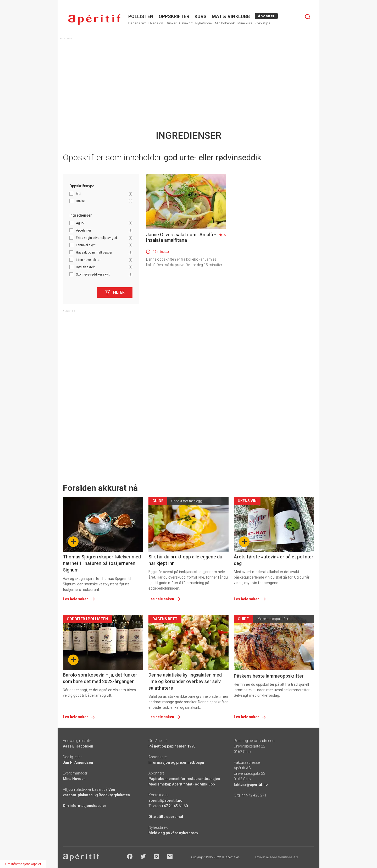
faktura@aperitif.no (251, 784)
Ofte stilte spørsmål (166, 817)
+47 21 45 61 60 (175, 806)
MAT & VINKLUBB (231, 16)
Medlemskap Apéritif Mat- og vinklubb (182, 784)
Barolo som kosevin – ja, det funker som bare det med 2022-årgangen (100, 678)
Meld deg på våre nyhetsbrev (173, 833)
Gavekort (186, 23)
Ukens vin (156, 23)
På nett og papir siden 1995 (172, 746)
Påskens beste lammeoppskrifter (269, 676)
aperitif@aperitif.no (165, 800)
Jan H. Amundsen (78, 762)
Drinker (171, 23)
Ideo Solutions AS (284, 857)
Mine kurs (245, 23)
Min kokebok (225, 23)
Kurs (201, 16)
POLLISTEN (141, 16)
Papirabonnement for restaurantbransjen (184, 779)
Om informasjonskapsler (85, 806)
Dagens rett (137, 23)
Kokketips (262, 23)
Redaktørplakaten (114, 795)
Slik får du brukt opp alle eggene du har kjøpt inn (185, 560)
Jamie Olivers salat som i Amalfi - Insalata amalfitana (181, 237)
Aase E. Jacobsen (78, 746)
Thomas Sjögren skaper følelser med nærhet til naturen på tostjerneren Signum (102, 563)
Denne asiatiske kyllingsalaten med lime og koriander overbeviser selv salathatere (185, 681)
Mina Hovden (74, 779)
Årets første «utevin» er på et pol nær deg (274, 560)
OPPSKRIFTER (174, 16)
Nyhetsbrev (204, 23)
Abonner (266, 16)
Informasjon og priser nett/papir (176, 762)
